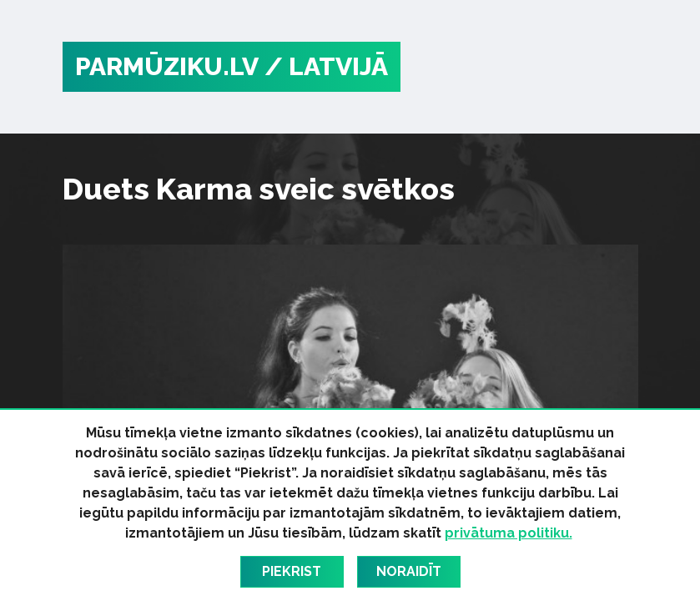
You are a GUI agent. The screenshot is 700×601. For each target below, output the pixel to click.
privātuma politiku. (509, 533)
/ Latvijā (326, 66)
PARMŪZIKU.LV (167, 66)
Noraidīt (409, 571)
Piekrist (292, 571)
